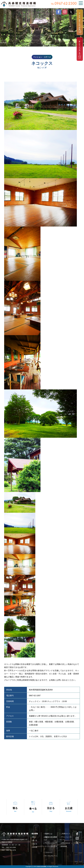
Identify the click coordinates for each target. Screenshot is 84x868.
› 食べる (34, 840)
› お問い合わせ (65, 843)
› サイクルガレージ (50, 856)
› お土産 (34, 847)
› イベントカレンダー (50, 848)
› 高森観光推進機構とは (50, 838)
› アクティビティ (50, 843)
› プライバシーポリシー (66, 838)
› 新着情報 (63, 846)
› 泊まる (34, 844)
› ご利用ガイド (65, 834)
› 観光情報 (34, 834)
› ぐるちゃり (48, 852)
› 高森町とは (48, 834)
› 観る (34, 837)
